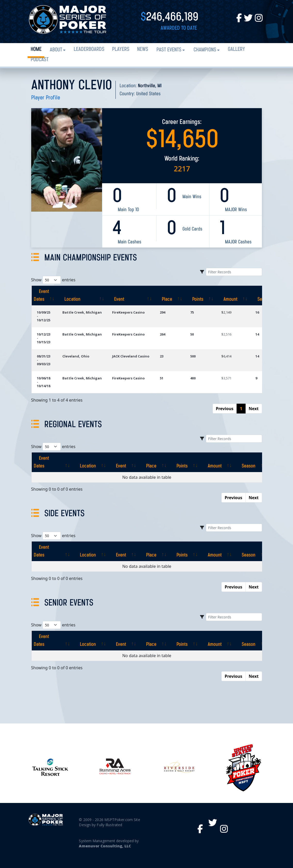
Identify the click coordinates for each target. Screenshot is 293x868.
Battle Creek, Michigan (82, 312)
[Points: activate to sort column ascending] (201, 296)
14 (257, 334)
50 (192, 334)
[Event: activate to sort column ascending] (131, 296)
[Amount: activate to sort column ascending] (233, 296)
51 (162, 378)
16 (257, 312)
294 (162, 312)
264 (162, 334)
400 (193, 378)
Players (121, 49)
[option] (179, 767)
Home (36, 49)
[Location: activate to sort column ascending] (82, 296)
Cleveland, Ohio (76, 356)
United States (148, 94)
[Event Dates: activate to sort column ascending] (44, 296)
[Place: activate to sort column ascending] (170, 296)
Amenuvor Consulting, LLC (105, 846)
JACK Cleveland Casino (131, 356)
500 (193, 356)
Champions (205, 50)
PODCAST (40, 60)
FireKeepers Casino (128, 312)
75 (192, 312)
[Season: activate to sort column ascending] (245, 462)
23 (162, 356)
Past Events (169, 50)
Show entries (53, 280)
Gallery (236, 49)
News (143, 49)
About (56, 50)
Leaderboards (89, 49)
